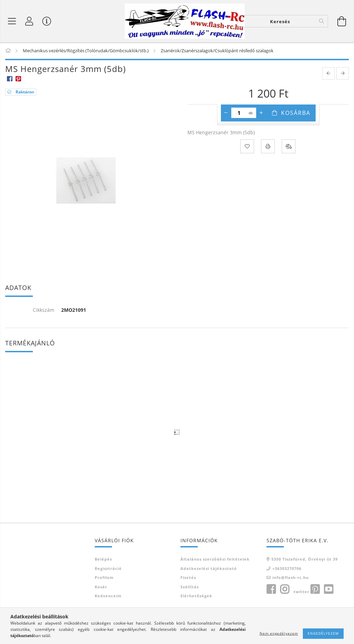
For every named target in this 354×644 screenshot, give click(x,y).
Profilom (104, 577)
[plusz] (261, 113)
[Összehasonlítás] (289, 146)
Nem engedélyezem (279, 633)
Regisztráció (108, 568)
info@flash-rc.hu (291, 577)
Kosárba (296, 113)
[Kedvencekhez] (247, 146)
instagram (285, 589)
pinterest (315, 589)
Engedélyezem (323, 633)
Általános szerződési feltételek (215, 559)
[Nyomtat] (268, 146)
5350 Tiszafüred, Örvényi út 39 (305, 559)
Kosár (101, 587)
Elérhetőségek (196, 596)
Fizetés (188, 577)
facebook (271, 589)
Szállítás (190, 587)
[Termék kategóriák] (12, 21)
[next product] (343, 73)
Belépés (103, 559)
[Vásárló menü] (47, 21)
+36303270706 (287, 568)
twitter (301, 592)
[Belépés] (29, 21)
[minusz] (226, 113)
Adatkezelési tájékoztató (209, 568)
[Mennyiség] (239, 113)
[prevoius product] (328, 73)
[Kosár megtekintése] (342, 21)
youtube (328, 589)
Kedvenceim (108, 596)
